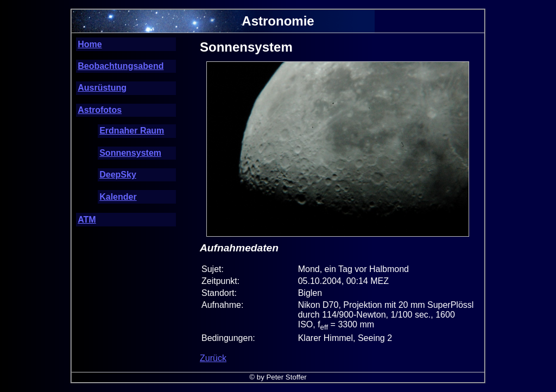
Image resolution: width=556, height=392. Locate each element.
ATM (87, 220)
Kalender (118, 197)
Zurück (213, 358)
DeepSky (118, 175)
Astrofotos (100, 110)
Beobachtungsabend (121, 66)
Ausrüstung (102, 88)
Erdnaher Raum (132, 131)
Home (90, 44)
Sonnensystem (130, 153)
